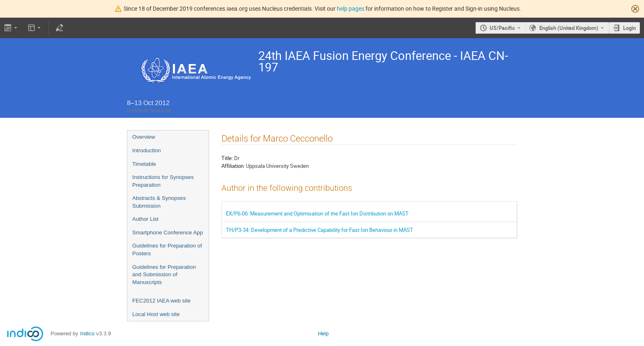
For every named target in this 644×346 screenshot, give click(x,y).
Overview (144, 137)
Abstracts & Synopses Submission (159, 202)
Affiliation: (233, 166)
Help (323, 333)
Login (629, 28)
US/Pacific (502, 28)
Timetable (144, 164)
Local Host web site (156, 314)
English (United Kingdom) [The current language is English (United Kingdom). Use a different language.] (569, 28)
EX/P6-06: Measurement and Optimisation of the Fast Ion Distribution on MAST (317, 213)
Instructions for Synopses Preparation (163, 181)
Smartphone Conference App (168, 233)
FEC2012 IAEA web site (161, 301)
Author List (145, 219)
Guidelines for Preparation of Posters (167, 250)
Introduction (147, 150)
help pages (351, 8)
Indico (87, 333)
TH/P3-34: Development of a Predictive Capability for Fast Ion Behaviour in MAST (320, 230)
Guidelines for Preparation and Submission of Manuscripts (164, 275)
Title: (227, 158)
